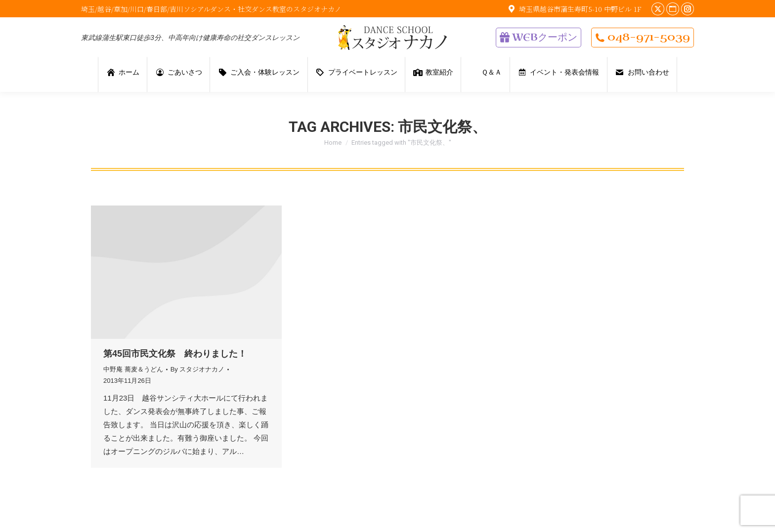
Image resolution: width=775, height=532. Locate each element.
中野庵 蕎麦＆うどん (133, 369)
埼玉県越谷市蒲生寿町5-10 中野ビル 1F (574, 9)
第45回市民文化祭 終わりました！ (175, 354)
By (198, 369)
